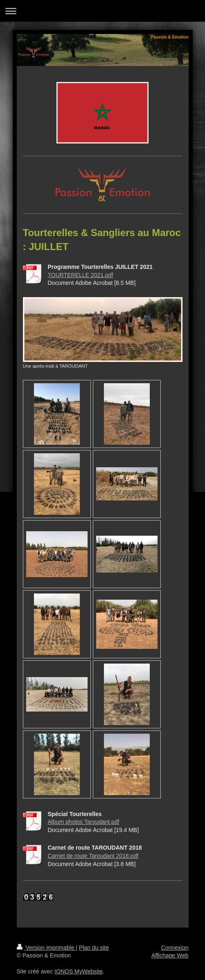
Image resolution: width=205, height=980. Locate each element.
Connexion (175, 948)
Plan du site (94, 948)
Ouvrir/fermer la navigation (102, 11)
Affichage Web (170, 955)
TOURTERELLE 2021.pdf (81, 275)
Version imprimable (46, 948)
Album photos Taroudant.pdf (84, 822)
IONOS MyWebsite (79, 971)
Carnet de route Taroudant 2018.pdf (93, 856)
